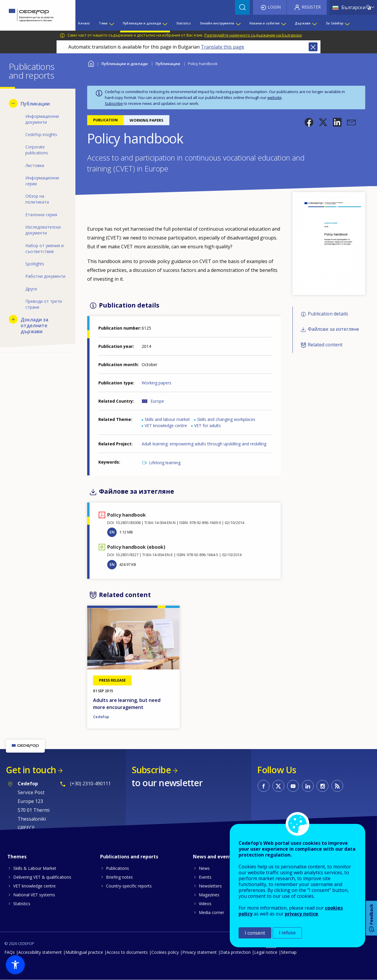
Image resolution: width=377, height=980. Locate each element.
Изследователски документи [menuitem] (43, 230)
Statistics (22, 904)
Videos (205, 904)
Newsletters (210, 886)
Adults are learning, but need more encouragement (127, 704)
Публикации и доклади (125, 64)
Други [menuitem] (31, 289)
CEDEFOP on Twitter (278, 786)
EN (112, 532)
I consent (255, 933)
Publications (118, 868)
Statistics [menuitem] (184, 23)
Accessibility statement (40, 952)
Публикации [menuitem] (35, 104)
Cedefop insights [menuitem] (41, 134)
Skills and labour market (167, 419)
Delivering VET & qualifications (42, 877)
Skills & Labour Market (35, 868)
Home (91, 63)
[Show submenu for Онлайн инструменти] (238, 23)
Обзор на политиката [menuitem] (37, 199)
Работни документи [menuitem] (45, 276)
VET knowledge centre (166, 425)
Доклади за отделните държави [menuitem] (34, 325)
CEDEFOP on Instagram (323, 786)
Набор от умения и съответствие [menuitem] (44, 248)
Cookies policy (165, 952)
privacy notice (301, 914)
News (204, 868)
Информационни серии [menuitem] (42, 181)
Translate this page (223, 47)
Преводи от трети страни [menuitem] (44, 304)
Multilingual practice (84, 952)
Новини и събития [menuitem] (264, 23)
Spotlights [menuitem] (35, 264)
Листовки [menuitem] (35, 165)
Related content (325, 345)
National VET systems (34, 895)
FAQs (10, 952)
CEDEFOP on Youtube (293, 786)
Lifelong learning (165, 463)
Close (313, 47)
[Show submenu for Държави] (314, 23)
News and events (213, 857)
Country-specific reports (129, 886)
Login (274, 7)
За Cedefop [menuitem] (335, 23)
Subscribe (114, 103)
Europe (157, 401)
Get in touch (31, 770)
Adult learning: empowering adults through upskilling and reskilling (204, 444)
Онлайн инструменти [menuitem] (217, 23)
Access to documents (127, 952)
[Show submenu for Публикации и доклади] (165, 23)
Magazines (209, 895)
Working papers (157, 383)
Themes (17, 857)
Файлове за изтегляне (333, 329)
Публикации (168, 64)
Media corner (211, 912)
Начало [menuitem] (84, 23)
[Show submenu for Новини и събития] (283, 23)
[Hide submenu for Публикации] (13, 103)
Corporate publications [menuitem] (37, 150)
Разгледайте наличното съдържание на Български (253, 35)
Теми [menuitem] (103, 23)
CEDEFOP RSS (337, 786)
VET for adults (207, 425)
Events (205, 877)
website (275, 97)
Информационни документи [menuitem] (42, 119)
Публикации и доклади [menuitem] (142, 23)
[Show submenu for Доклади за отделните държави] (13, 319)
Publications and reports (129, 857)
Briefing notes (119, 877)
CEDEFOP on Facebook (264, 786)
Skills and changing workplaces (226, 419)
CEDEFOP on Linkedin (308, 786)
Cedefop (101, 717)
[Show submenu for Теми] (111, 23)
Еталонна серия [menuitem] (41, 215)
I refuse (287, 933)
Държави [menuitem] (303, 23)
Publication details (328, 314)
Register (311, 7)
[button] (309, 122)
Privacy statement (200, 952)
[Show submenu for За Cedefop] (347, 23)
